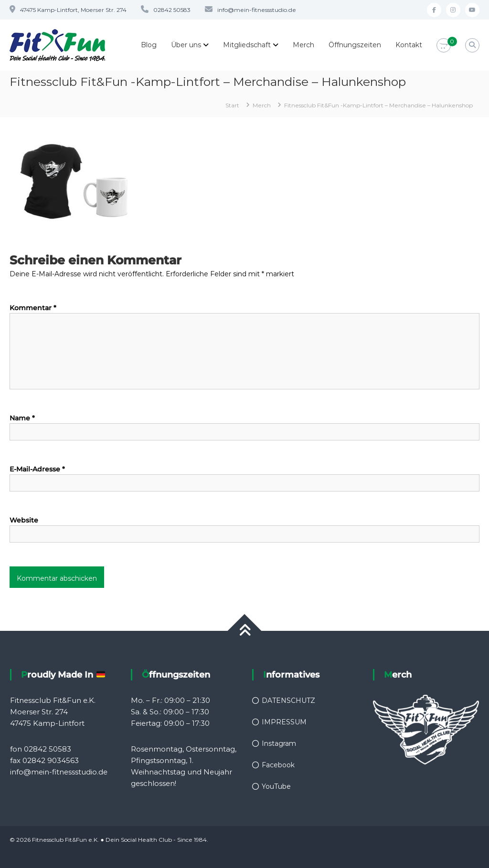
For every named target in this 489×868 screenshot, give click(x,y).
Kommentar (33, 308)
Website (24, 520)
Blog (149, 45)
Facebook (278, 765)
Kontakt (409, 45)
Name (22, 418)
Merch (303, 45)
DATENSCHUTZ (288, 701)
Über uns (186, 45)
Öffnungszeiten (355, 45)
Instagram (279, 743)
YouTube (276, 786)
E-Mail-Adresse (37, 469)
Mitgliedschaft (247, 45)
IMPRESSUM (284, 722)
